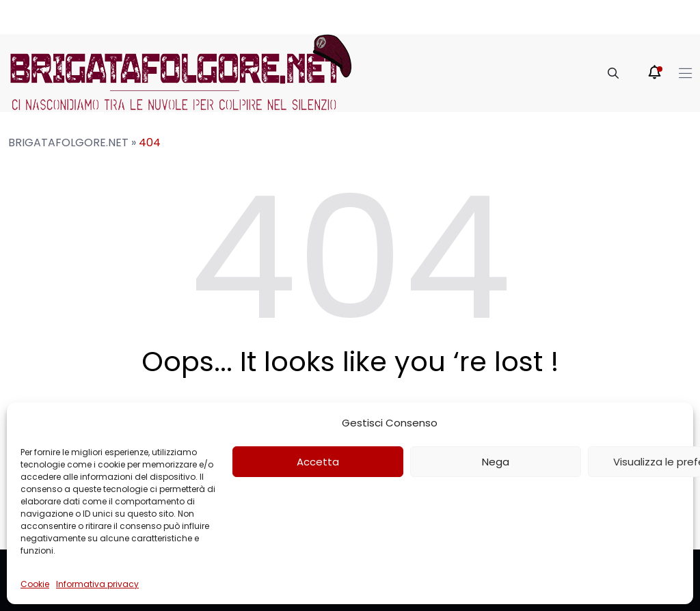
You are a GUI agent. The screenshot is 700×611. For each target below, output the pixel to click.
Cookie (35, 584)
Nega (496, 462)
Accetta (318, 462)
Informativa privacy (97, 584)
